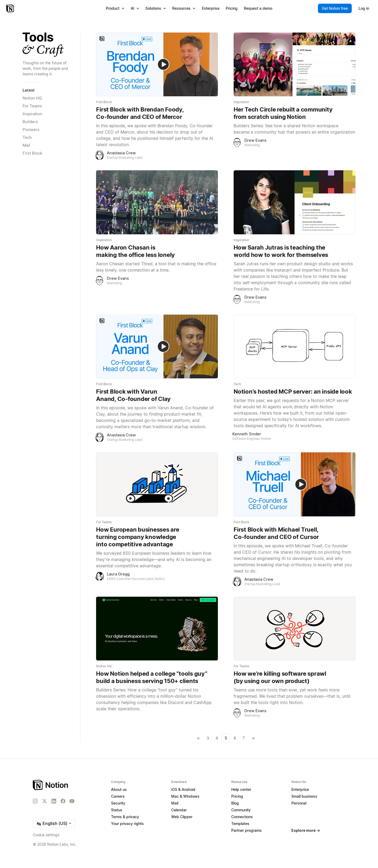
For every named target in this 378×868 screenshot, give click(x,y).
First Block (32, 153)
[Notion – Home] (11, 8)
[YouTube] (72, 801)
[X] (44, 801)
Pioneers (31, 129)
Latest (29, 90)
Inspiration (32, 114)
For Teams (32, 106)
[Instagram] (35, 801)
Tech (27, 137)
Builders (30, 122)
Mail (26, 145)
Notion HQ (32, 98)
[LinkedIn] (54, 801)
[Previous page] (199, 738)
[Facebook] (63, 801)
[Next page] (253, 738)
